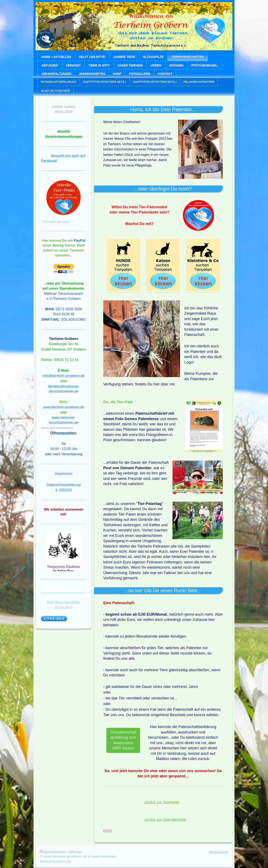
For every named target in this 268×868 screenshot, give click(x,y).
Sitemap (75, 852)
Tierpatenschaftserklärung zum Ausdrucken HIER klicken (123, 740)
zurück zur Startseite (161, 802)
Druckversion (53, 852)
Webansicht (219, 852)
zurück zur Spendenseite (165, 820)
